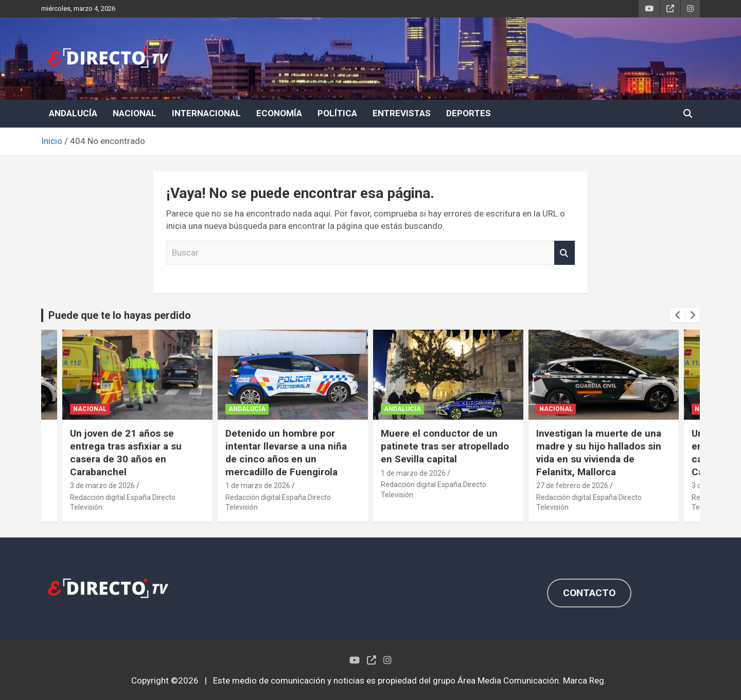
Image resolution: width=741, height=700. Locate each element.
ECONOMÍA (279, 113)
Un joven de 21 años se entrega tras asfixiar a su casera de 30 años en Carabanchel (126, 452)
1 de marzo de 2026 (258, 486)
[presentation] (678, 315)
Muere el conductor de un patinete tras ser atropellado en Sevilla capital (445, 446)
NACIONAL (135, 113)
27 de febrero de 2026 (572, 486)
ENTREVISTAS (402, 113)
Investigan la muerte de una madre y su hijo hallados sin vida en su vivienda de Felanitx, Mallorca (599, 452)
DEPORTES (469, 113)
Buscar (564, 253)
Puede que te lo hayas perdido (120, 315)
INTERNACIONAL (206, 113)
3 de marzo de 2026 (102, 486)
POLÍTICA (337, 113)
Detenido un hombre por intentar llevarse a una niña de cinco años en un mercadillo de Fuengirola (286, 452)
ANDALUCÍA (73, 113)
